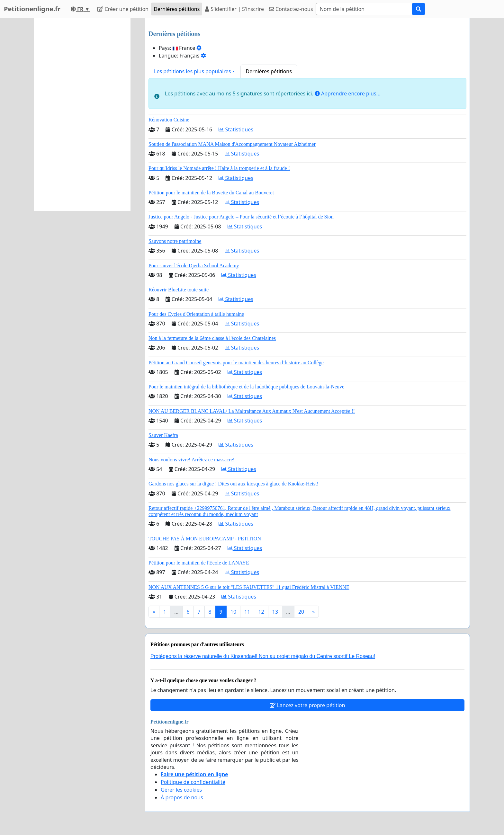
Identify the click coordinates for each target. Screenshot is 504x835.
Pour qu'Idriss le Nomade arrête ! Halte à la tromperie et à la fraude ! (219, 168)
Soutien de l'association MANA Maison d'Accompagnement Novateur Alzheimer (232, 144)
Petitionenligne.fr (32, 9)
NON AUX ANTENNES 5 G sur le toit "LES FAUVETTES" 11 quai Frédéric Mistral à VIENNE (249, 587)
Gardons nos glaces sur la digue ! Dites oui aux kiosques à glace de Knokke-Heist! (234, 484)
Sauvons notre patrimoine (175, 241)
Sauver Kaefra (163, 435)
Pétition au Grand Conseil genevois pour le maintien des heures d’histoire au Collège (236, 363)
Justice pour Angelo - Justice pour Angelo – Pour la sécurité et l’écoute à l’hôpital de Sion (241, 217)
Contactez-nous (291, 9)
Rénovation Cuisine (169, 120)
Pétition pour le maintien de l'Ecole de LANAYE (199, 563)
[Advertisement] (82, 115)
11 (247, 612)
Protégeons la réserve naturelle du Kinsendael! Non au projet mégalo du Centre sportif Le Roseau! (263, 656)
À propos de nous (182, 797)
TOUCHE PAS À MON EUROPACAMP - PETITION (205, 539)
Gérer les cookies (181, 790)
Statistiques (236, 129)
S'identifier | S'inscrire (234, 9)
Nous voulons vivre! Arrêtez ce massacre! (192, 460)
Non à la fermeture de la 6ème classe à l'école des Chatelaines (212, 338)
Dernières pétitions (177, 9)
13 (275, 612)
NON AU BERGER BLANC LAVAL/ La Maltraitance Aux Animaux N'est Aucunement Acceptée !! (252, 411)
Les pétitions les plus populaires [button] (192, 71)
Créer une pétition (123, 9)
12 (261, 612)
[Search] (364, 9)
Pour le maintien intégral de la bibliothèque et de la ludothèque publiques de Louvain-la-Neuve (246, 387)
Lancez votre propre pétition (307, 705)
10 (233, 612)
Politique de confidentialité (193, 782)
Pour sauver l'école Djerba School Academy (194, 266)
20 (301, 612)
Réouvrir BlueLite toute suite (179, 290)
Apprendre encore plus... (348, 93)
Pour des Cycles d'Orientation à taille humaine (196, 314)
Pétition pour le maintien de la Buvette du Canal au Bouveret (211, 193)
